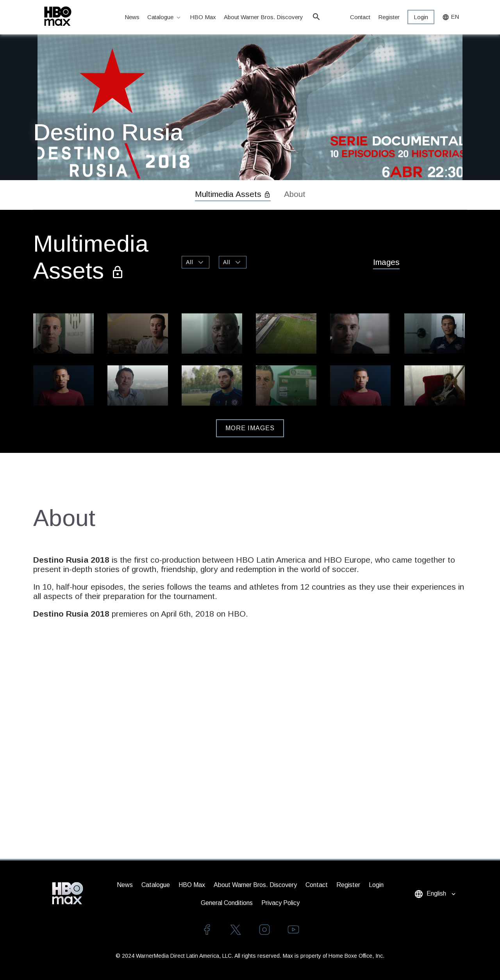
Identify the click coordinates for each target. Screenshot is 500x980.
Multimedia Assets (233, 194)
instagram (264, 930)
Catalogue (165, 17)
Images (386, 262)
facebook (207, 930)
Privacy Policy (280, 903)
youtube (293, 930)
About (295, 194)
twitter (236, 930)
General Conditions (227, 903)
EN (451, 17)
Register (389, 17)
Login (421, 17)
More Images (250, 428)
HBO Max (203, 17)
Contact (360, 17)
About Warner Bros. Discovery (264, 17)
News (132, 17)
